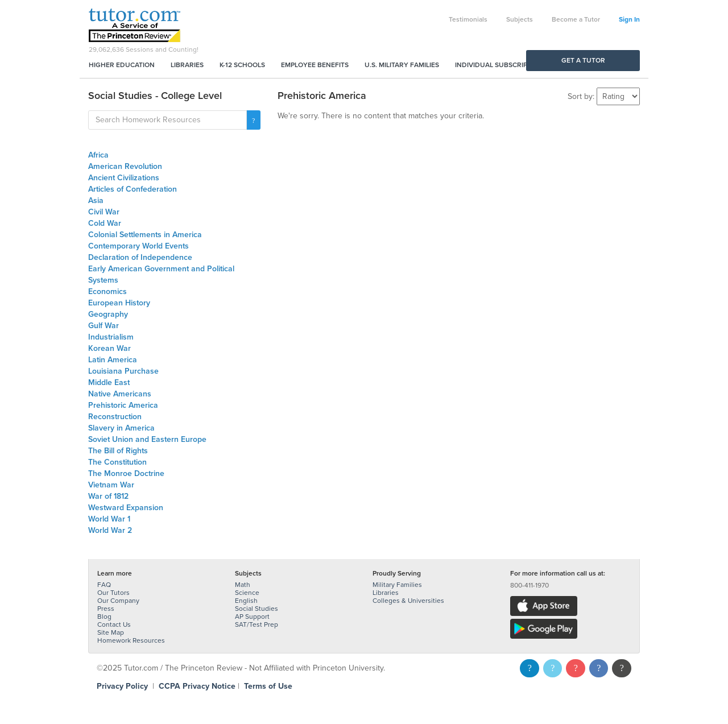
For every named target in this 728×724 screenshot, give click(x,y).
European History (119, 303)
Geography (108, 314)
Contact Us (114, 624)
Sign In (629, 19)
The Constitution (117, 462)
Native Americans (120, 394)
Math (243, 585)
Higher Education (122, 65)
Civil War (104, 212)
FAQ (104, 585)
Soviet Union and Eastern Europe (147, 439)
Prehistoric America (123, 405)
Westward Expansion (126, 508)
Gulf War (104, 326)
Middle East (109, 382)
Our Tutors (113, 593)
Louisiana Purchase (123, 371)
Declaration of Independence (140, 257)
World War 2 (110, 530)
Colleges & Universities (408, 601)
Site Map (111, 632)
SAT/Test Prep (257, 624)
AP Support (252, 617)
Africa (98, 155)
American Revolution (125, 166)
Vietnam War (111, 485)
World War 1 (109, 519)
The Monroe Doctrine (126, 473)
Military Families (397, 585)
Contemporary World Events (138, 246)
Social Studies (257, 609)
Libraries (187, 65)
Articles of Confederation (133, 189)
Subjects (520, 19)
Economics (107, 291)
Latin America (113, 360)
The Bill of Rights (118, 451)
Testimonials (468, 19)
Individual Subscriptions (501, 65)
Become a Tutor (576, 19)
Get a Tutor (583, 60)
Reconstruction (115, 417)
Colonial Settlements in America (145, 235)
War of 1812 (108, 496)
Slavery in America (121, 428)
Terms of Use (268, 686)
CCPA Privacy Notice (197, 686)
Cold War (105, 223)
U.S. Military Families (402, 65)
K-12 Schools (242, 65)
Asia (96, 200)
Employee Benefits (315, 65)
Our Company (118, 601)
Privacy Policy (122, 686)
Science (247, 593)
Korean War (109, 348)
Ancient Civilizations (124, 178)
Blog (104, 617)
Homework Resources (131, 640)
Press (106, 609)
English (246, 601)
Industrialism (111, 337)
